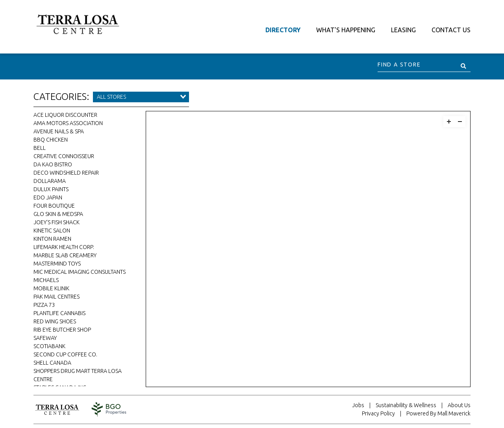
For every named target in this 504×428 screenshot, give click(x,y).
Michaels (46, 280)
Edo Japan (48, 197)
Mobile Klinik (51, 288)
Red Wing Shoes (55, 321)
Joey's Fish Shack (57, 222)
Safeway (45, 338)
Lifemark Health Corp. (64, 247)
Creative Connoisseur (64, 156)
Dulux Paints (51, 189)
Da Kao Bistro (53, 164)
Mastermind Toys (57, 264)
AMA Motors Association (68, 123)
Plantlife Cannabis (59, 313)
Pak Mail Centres (57, 297)
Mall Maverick (454, 413)
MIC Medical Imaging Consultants (80, 272)
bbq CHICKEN (51, 140)
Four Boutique (54, 206)
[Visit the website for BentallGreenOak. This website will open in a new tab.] (109, 409)
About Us (459, 405)
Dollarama (50, 181)
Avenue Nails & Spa (59, 131)
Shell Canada (52, 363)
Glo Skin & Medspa (58, 214)
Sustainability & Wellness (406, 405)
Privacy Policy (378, 413)
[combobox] (141, 97)
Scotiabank (49, 346)
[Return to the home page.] (78, 24)
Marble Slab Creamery (65, 255)
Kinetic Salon (52, 231)
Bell (40, 148)
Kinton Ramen (52, 239)
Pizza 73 (44, 305)
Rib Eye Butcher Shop (62, 330)
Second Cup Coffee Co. (65, 354)
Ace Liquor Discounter (65, 115)
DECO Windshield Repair (66, 173)
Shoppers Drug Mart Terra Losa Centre (78, 375)
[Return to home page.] (61, 410)
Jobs (358, 405)
